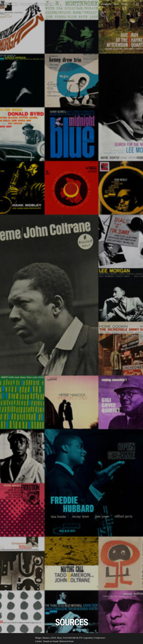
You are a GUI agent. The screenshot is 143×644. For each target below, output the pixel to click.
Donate (124, 4)
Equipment (91, 4)
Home (68, 4)
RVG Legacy (11, 4)
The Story (78, 4)
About (116, 4)
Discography (106, 4)
